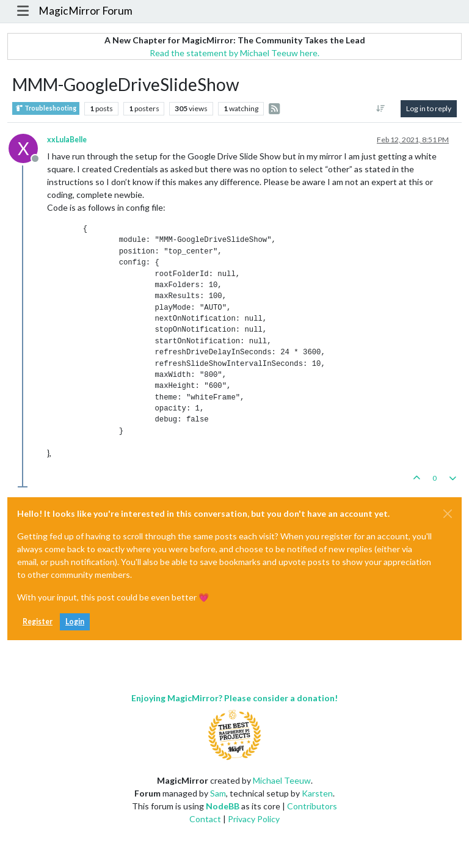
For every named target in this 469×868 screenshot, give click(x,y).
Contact (205, 819)
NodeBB (223, 806)
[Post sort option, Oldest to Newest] (381, 109)
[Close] (448, 514)
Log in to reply (429, 108)
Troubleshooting (46, 108)
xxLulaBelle (67, 140)
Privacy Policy (254, 819)
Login (75, 622)
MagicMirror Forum (85, 11)
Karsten (317, 793)
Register (38, 622)
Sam (218, 793)
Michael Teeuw (282, 780)
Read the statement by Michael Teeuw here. (234, 53)
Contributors (312, 806)
